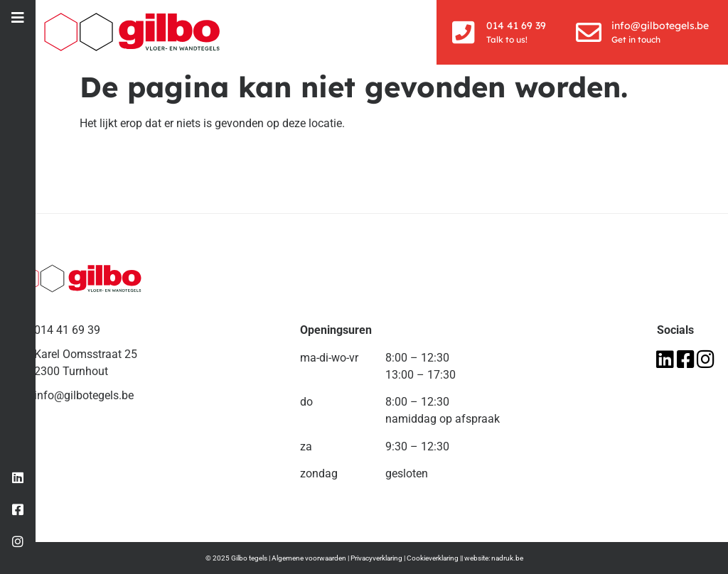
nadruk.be (507, 558)
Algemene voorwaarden (309, 558)
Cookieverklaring (433, 558)
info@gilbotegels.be (660, 26)
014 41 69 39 (516, 26)
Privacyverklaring (376, 558)
